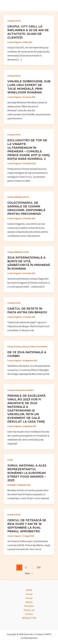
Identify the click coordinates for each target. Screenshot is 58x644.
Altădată (17, 197)
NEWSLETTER (29, 618)
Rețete (29, 602)
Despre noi (29, 610)
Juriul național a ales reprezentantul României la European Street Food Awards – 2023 (27, 473)
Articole (17, 21)
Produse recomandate (38, 347)
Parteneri (29, 606)
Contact (29, 614)
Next (29, 573)
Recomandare (28, 390)
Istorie (24, 347)
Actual (10, 21)
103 (39, 567)
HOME (29, 590)
